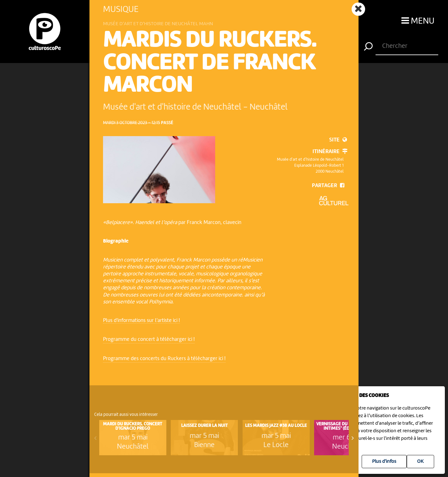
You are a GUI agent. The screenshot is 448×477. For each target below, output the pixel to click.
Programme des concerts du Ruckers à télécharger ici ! (164, 359)
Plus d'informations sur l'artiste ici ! (141, 321)
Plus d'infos (384, 462)
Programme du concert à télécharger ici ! (149, 339)
